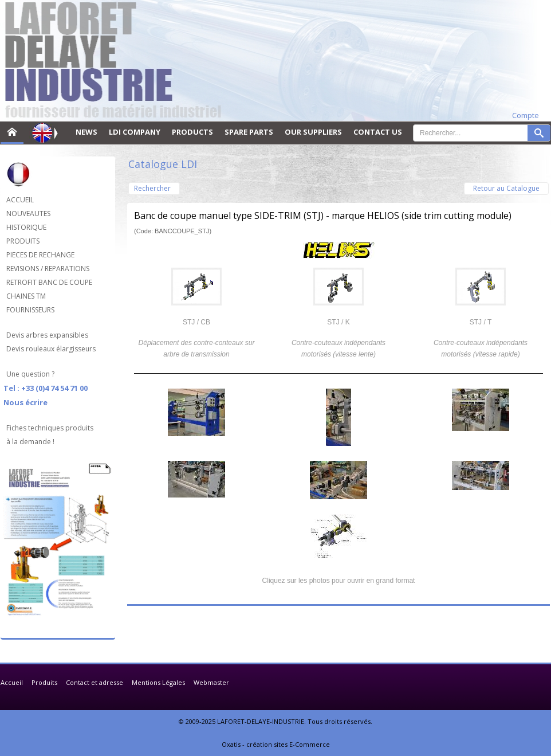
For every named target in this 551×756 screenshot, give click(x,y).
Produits (44, 682)
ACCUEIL (20, 200)
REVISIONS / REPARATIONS (48, 269)
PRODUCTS (192, 132)
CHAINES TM (26, 296)
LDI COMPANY (135, 132)
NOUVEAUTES (28, 214)
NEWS (86, 132)
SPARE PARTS (249, 132)
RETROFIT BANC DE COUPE (49, 282)
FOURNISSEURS (30, 310)
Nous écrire (25, 402)
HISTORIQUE (26, 227)
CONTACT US (378, 132)
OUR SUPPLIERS (313, 132)
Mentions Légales (158, 682)
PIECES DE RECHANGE (40, 255)
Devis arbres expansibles (47, 335)
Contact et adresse (95, 682)
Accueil (12, 682)
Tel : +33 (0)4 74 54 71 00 (46, 388)
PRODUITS (23, 241)
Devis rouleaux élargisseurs (51, 349)
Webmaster (211, 682)
